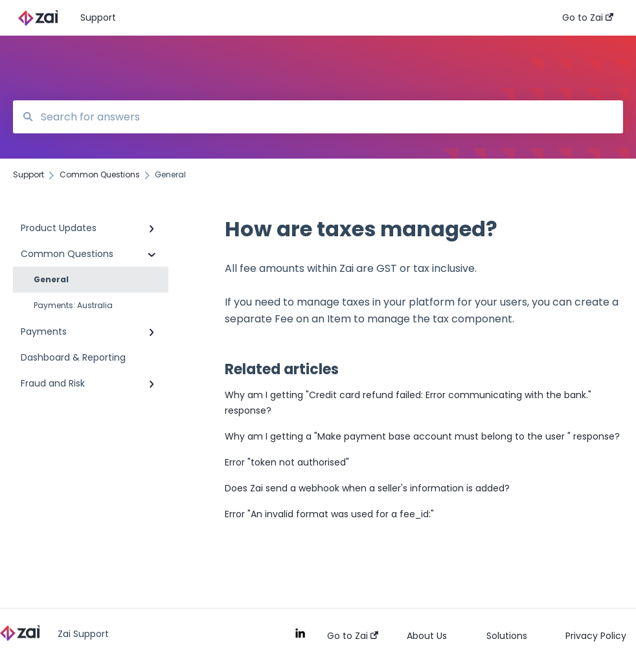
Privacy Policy (596, 636)
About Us (427, 636)
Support (98, 17)
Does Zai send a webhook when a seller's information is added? (367, 488)
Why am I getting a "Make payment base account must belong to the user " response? (422, 436)
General (51, 279)
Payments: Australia (73, 305)
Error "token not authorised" (287, 462)
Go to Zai (353, 636)
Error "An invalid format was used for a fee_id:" (329, 514)
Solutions (507, 636)
